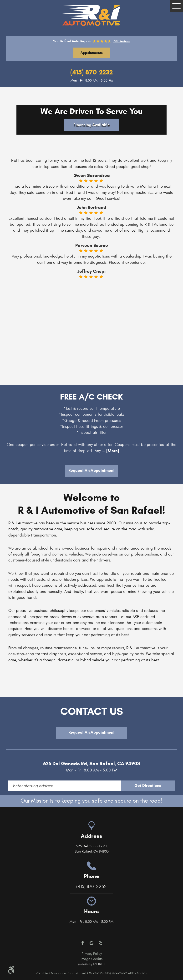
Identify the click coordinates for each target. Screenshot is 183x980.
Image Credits (92, 959)
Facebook (83, 943)
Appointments (92, 53)
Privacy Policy (92, 954)
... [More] (110, 451)
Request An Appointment (91, 471)
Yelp (101, 943)
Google (91, 943)
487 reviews (122, 41)
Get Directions (155, 786)
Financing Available (92, 125)
